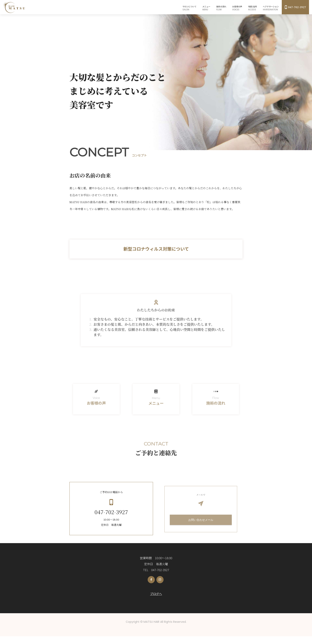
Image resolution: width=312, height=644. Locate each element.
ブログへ (156, 601)
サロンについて (189, 8)
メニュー (206, 8)
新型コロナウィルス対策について (156, 249)
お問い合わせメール (201, 525)
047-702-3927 (295, 7)
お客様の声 (237, 8)
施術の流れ (221, 8)
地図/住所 (253, 8)
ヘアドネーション (271, 8)
